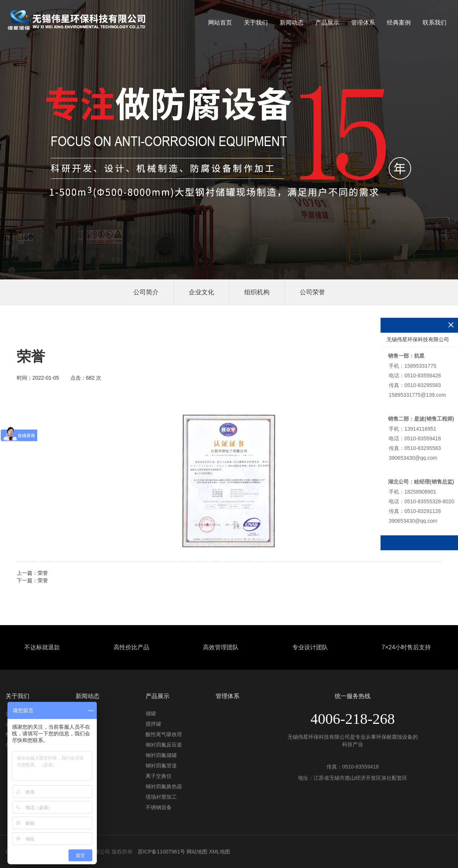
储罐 (151, 713)
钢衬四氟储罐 (161, 755)
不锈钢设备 (159, 807)
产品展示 (327, 23)
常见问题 (86, 734)
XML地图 (220, 852)
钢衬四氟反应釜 (164, 745)
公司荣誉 (312, 292)
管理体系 (363, 23)
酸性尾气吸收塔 (164, 734)
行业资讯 (86, 724)
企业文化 (201, 292)
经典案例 (399, 23)
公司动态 (86, 713)
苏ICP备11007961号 (162, 852)
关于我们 (256, 23)
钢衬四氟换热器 (164, 786)
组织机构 (257, 292)
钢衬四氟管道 (161, 766)
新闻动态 (292, 23)
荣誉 (43, 573)
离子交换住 (159, 776)
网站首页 (220, 23)
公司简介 (146, 292)
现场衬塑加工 (161, 797)
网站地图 (197, 852)
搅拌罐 (153, 724)
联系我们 (435, 23)
